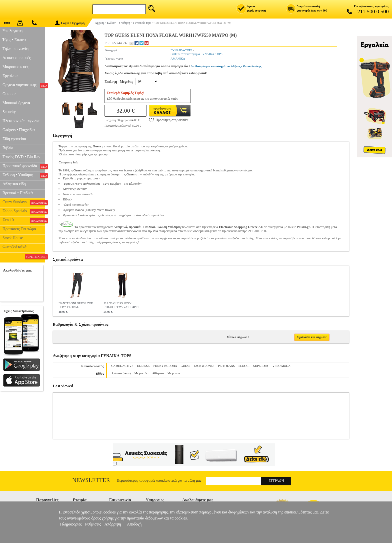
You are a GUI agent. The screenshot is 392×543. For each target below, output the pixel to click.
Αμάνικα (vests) (121, 373)
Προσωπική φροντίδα (24, 166)
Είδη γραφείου (14, 139)
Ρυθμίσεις (93, 524)
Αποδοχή (134, 524)
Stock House (13, 238)
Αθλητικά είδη (14, 184)
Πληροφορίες (71, 524)
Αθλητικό (158, 373)
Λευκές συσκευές (16, 58)
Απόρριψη (113, 524)
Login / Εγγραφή (70, 23)
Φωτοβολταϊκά (14, 247)
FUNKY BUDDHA (165, 366)
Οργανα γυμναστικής (24, 85)
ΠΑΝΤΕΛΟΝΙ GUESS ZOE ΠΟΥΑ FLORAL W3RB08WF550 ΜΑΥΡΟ (76, 306)
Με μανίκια (174, 373)
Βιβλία (8, 148)
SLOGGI (244, 366)
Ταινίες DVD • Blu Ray (21, 157)
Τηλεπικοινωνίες (16, 49)
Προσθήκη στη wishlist (169, 120)
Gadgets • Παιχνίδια (19, 130)
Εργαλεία (10, 76)
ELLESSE (143, 366)
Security (9, 112)
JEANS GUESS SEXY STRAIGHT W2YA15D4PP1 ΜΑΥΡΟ (121, 306)
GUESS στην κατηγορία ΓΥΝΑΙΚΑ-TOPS (196, 54)
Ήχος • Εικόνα (14, 40)
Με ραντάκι (142, 373)
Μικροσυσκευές (15, 67)
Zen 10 (24, 220)
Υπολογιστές (13, 31)
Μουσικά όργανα (16, 103)
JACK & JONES (204, 366)
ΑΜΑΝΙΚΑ (178, 59)
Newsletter (91, 480)
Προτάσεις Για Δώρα (19, 229)
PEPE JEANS (226, 366)
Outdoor (9, 94)
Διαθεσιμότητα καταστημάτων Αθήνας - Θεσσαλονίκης (226, 66)
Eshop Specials (24, 211)
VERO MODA (281, 366)
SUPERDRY (261, 366)
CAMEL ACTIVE (122, 366)
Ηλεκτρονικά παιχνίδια (21, 121)
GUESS (185, 366)
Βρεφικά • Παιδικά (18, 193)
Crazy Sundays (24, 202)
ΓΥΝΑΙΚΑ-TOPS (181, 50)
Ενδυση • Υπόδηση (24, 175)
